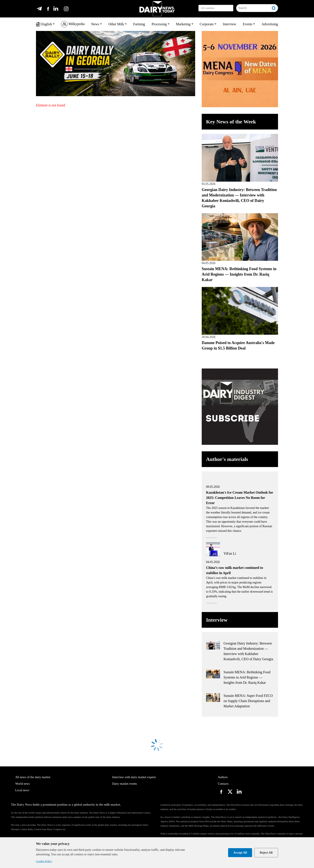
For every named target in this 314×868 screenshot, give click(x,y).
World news (23, 784)
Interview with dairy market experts (134, 777)
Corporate (207, 24)
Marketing (183, 24)
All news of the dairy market (33, 777)
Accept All (240, 853)
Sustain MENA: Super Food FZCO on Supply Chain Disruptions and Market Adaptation (248, 701)
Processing (159, 24)
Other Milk (116, 24)
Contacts (223, 784)
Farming (139, 24)
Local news (22, 790)
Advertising (270, 24)
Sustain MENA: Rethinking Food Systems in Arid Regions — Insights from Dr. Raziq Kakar (239, 274)
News (95, 24)
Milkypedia (73, 24)
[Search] (253, 8)
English (44, 24)
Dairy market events (125, 784)
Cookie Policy (44, 861)
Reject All (266, 853)
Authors (223, 777)
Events (248, 24)
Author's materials (227, 459)
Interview (230, 24)
